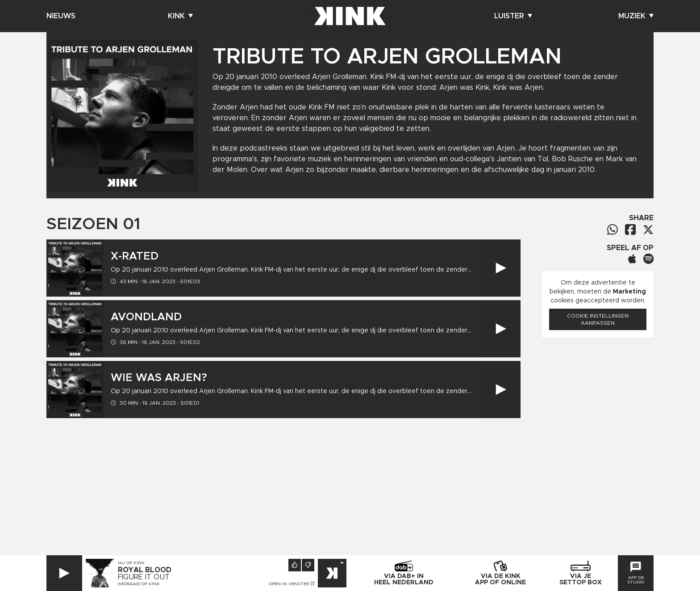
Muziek (636, 16)
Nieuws (61, 16)
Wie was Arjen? (159, 378)
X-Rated (135, 256)
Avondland (146, 317)
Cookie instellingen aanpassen (598, 319)
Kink (180, 16)
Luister (513, 16)
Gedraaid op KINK (139, 584)
